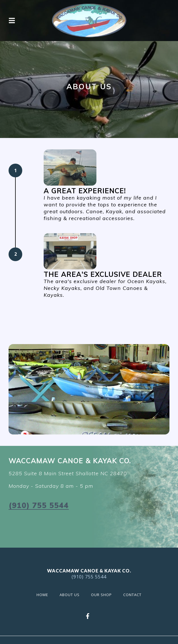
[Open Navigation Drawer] (12, 21)
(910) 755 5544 (39, 505)
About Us (71, 594)
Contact (134, 594)
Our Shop (103, 594)
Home (44, 594)
